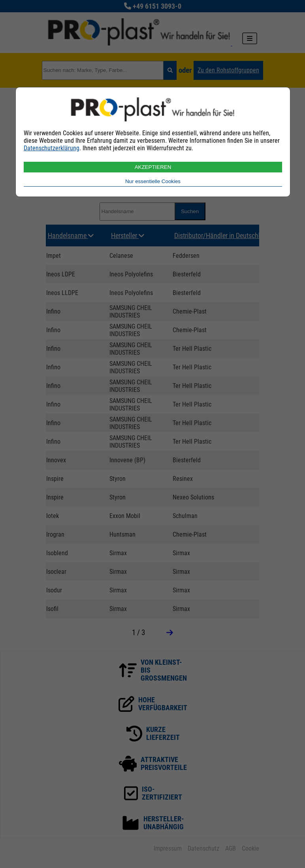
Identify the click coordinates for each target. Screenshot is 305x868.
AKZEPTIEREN (153, 167)
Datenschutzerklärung (52, 148)
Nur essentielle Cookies (153, 181)
